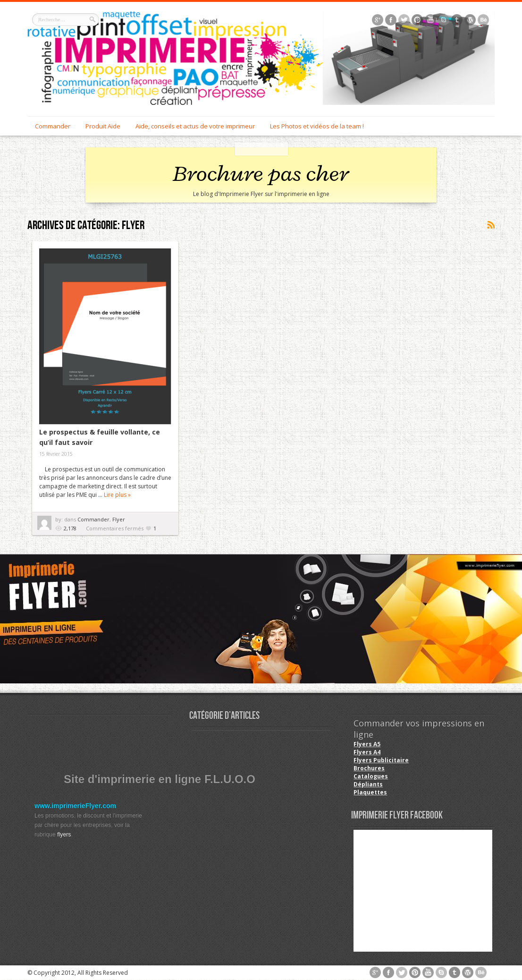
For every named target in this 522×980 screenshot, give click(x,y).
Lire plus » (117, 495)
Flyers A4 (367, 752)
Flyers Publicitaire (381, 760)
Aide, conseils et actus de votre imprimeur (195, 126)
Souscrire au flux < (490, 225)
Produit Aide (103, 126)
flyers (64, 835)
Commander (53, 126)
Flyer (119, 519)
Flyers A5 (367, 744)
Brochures (369, 768)
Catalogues (371, 776)
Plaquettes (370, 792)
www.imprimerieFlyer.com (75, 806)
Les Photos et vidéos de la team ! (317, 126)
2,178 (70, 528)
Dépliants (368, 784)
